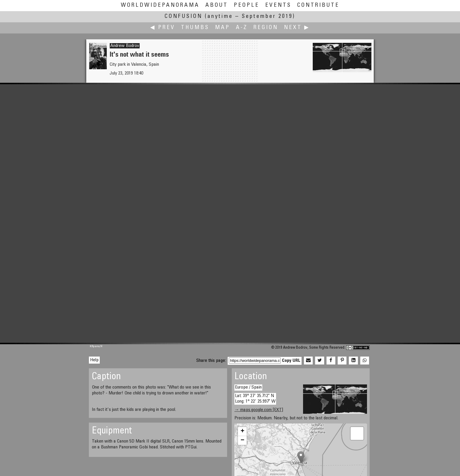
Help (94, 360)
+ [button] (242, 431)
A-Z (242, 28)
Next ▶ (297, 28)
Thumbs (195, 28)
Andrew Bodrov (125, 46)
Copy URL (291, 361)
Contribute (318, 5)
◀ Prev (163, 28)
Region (266, 28)
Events (278, 5)
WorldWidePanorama (160, 5)
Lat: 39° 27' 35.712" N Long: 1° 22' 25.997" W (255, 399)
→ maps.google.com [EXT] (259, 410)
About (217, 5)
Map (223, 28)
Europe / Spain (248, 387)
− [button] (242, 440)
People (247, 5)
